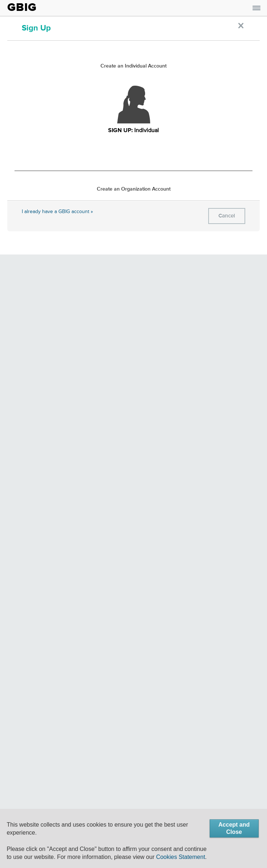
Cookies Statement (180, 857)
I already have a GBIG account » (57, 212)
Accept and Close (234, 828)
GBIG (22, 7)
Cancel (227, 216)
